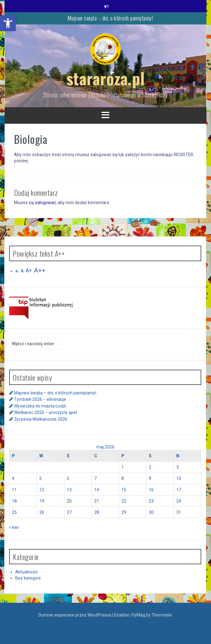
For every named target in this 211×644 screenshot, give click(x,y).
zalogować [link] (45, 203)
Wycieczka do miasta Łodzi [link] (40, 406)
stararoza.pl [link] (106, 78)
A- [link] (17, 271)
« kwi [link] (14, 527)
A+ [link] (29, 271)
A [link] (22, 271)
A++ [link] (40, 270)
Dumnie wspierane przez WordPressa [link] (75, 615)
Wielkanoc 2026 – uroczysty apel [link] (45, 412)
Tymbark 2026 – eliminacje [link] (40, 399)
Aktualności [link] (27, 572)
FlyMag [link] (138, 615)
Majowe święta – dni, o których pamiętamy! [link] (110, 18)
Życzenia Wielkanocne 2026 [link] (41, 419)
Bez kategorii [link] (28, 578)
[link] (8, 23)
